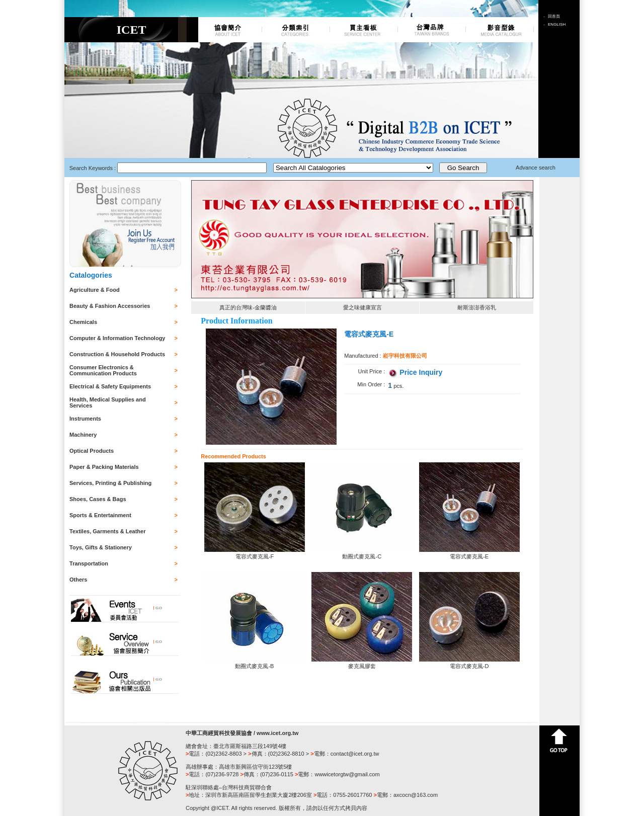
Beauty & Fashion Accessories (110, 306)
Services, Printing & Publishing (110, 483)
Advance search (536, 168)
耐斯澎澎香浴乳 (477, 307)
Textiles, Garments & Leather (107, 531)
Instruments (85, 419)
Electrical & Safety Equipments (110, 386)
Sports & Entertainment (100, 515)
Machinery (83, 435)
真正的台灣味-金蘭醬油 (248, 307)
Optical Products (92, 451)
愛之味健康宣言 (363, 307)
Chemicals (83, 322)
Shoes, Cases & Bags (98, 499)
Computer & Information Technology (117, 338)
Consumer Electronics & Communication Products (103, 370)
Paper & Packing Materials (104, 467)
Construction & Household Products (117, 354)
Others (78, 580)
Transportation (89, 563)
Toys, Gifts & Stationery (101, 547)
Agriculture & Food (95, 290)
